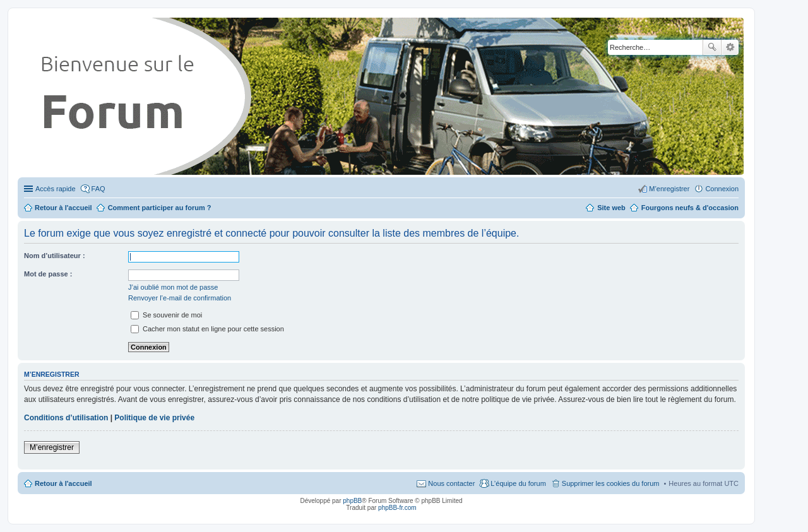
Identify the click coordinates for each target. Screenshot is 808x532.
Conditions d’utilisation (66, 418)
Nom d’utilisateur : (55, 256)
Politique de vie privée (154, 418)
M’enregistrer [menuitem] (669, 189)
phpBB (352, 501)
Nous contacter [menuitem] (451, 483)
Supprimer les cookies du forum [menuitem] (611, 483)
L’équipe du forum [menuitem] (518, 483)
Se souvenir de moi (166, 315)
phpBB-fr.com (397, 508)
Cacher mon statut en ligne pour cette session (207, 329)
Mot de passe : (48, 274)
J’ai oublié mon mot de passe (173, 287)
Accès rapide (56, 189)
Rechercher (712, 47)
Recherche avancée (730, 47)
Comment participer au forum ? (160, 208)
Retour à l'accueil (63, 483)
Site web (611, 208)
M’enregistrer (52, 447)
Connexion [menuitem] (722, 189)
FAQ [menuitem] (98, 189)
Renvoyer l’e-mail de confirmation (180, 298)
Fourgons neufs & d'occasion (690, 208)
